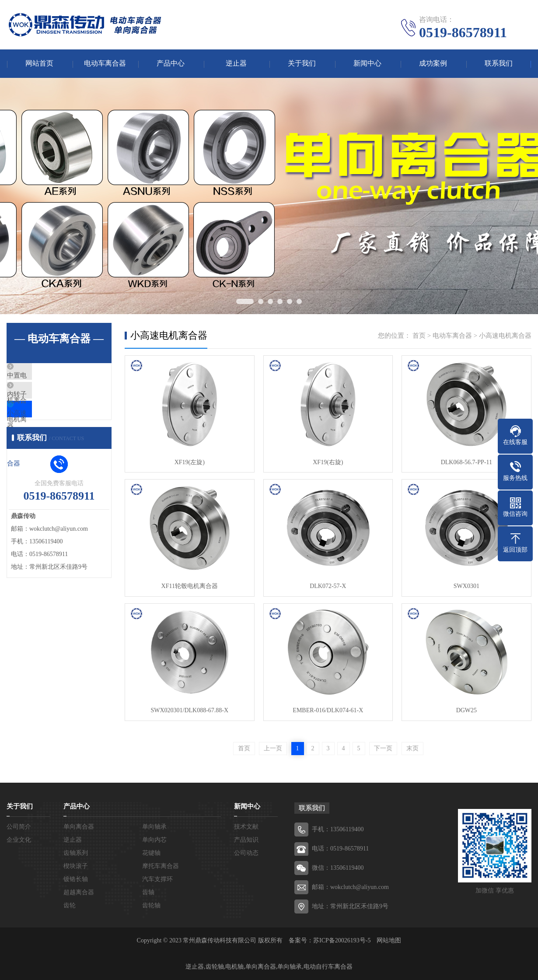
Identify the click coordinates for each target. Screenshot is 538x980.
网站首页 (39, 64)
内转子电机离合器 (53, 402)
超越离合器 (79, 892)
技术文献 (246, 827)
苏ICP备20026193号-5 (342, 940)
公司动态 (246, 853)
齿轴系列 (76, 853)
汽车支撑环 (157, 879)
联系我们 (499, 64)
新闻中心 (367, 64)
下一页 (383, 748)
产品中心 (171, 64)
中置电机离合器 (50, 376)
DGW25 (466, 710)
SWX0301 (466, 586)
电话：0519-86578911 (340, 849)
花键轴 (151, 853)
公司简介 (19, 827)
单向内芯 (154, 840)
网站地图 (389, 940)
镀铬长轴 (76, 879)
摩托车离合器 (161, 866)
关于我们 (302, 64)
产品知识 (246, 840)
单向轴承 (154, 827)
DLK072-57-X (327, 586)
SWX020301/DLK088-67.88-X (189, 710)
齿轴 (148, 892)
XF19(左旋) (189, 462)
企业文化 (19, 840)
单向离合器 (79, 827)
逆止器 (236, 64)
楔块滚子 (76, 866)
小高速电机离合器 (53, 428)
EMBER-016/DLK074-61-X (328, 710)
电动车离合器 (105, 64)
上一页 (273, 748)
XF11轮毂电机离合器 (189, 586)
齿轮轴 (151, 905)
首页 (419, 336)
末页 (412, 748)
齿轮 (70, 905)
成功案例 (433, 64)
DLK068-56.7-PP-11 (466, 462)
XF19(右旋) (327, 462)
